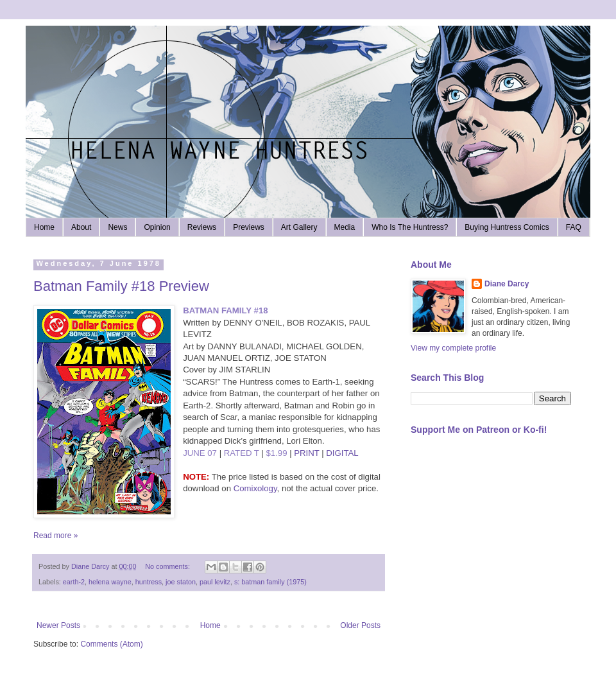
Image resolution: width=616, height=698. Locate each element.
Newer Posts (58, 625)
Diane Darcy (507, 284)
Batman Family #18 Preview (121, 286)
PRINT (306, 453)
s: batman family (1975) (270, 582)
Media (345, 227)
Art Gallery (299, 227)
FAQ (574, 227)
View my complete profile (453, 348)
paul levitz (215, 582)
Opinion (157, 227)
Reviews (202, 227)
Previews (249, 227)
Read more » (56, 536)
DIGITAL (342, 453)
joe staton (181, 582)
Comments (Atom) (111, 644)
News (117, 227)
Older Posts (360, 625)
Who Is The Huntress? (410, 227)
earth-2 (74, 582)
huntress (149, 582)
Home (44, 227)
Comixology (255, 488)
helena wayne (110, 582)
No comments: (168, 566)
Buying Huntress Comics (507, 227)
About (81, 227)
